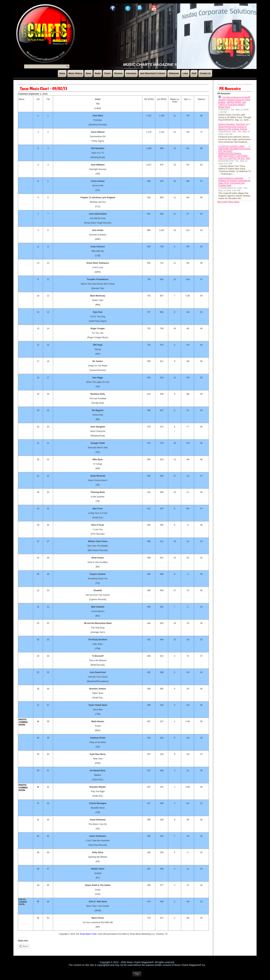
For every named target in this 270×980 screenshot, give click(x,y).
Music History (76, 73)
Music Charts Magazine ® (150, 65)
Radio (98, 73)
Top (137, 976)
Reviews (118, 73)
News (88, 73)
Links (185, 73)
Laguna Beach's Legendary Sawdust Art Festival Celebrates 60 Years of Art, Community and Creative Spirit (234, 182)
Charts (107, 73)
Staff (194, 73)
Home (62, 73)
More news (223, 202)
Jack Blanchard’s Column (153, 73)
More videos (234, 202)
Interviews (131, 73)
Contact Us (205, 73)
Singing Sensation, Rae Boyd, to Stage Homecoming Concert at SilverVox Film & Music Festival (233, 127)
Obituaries (174, 73)
